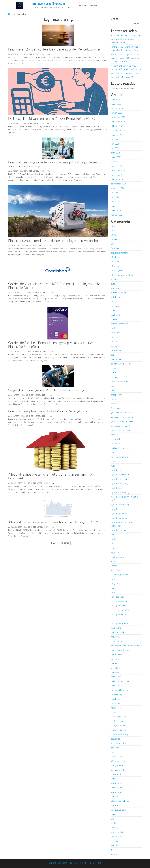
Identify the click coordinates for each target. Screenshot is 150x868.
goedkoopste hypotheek (122, 421)
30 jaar (114, 244)
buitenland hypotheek (121, 364)
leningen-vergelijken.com (48, 4)
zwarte (114, 854)
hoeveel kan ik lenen (120, 457)
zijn (113, 850)
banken (114, 319)
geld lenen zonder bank (121, 412)
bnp (113, 355)
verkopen (115, 796)
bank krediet (117, 315)
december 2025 (118, 117)
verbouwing (116, 788)
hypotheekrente (118, 513)
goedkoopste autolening (122, 417)
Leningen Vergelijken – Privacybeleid (74, 863)
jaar (113, 543)
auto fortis (116, 288)
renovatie (116, 703)
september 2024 (119, 184)
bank (113, 310)
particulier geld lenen (121, 681)
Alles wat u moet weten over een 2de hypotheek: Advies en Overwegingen (126, 39)
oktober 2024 (117, 179)
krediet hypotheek (119, 575)
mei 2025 (115, 148)
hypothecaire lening (120, 492)
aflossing (115, 266)
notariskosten (117, 641)
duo (113, 386)
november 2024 (118, 175)
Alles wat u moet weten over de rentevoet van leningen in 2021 (53, 522)
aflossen (115, 262)
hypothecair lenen (119, 479)
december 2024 (118, 170)
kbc (113, 548)
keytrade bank (117, 557)
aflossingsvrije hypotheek (123, 275)
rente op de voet (119, 717)
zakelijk (114, 841)
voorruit (115, 805)
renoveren (116, 708)
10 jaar (114, 226)
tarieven (115, 748)
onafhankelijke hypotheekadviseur (126, 646)
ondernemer (117, 654)
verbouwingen (118, 792)
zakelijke (115, 845)
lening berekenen (119, 601)
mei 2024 (115, 201)
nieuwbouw (116, 637)
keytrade (115, 552)
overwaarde (117, 672)
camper (114, 368)
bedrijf (114, 328)
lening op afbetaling (120, 610)
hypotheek (116, 509)
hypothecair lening (120, 483)
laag (113, 579)
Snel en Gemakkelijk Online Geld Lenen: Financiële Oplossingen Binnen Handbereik (126, 58)
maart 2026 (116, 104)
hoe (113, 452)
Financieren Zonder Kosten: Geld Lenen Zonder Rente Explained (55, 49)
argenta (115, 279)
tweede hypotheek (120, 756)
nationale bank (118, 632)
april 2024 (116, 206)
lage (113, 588)
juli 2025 (115, 139)
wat (113, 819)
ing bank (115, 539)
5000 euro (116, 248)
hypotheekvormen (119, 530)
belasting (115, 337)
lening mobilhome (119, 606)
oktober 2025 (117, 126)
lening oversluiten (119, 614)
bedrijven (115, 333)
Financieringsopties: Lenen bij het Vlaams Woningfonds (48, 411)
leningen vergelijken (120, 623)
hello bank (116, 439)
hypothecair (117, 470)
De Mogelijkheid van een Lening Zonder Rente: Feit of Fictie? (52, 118)
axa (113, 301)
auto (113, 284)
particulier (116, 677)
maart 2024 (116, 210)
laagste (114, 583)
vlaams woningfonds (120, 801)
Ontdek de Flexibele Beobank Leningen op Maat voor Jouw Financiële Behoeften (50, 344)
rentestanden (117, 721)
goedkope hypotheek (121, 430)
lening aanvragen (119, 597)
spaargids (116, 739)
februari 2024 (117, 215)
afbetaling (116, 257)
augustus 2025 (118, 135)
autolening (116, 297)
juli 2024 (115, 193)
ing (112, 535)
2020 (113, 235)
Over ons (83, 5)
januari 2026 (117, 113)
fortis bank (116, 408)
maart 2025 (116, 157)
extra (113, 399)
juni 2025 (115, 144)
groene (114, 435)
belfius (114, 341)
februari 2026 (117, 108)
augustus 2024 (118, 188)
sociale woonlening (120, 734)
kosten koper (117, 570)
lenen (114, 592)
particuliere (116, 686)
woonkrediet (117, 836)
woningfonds (117, 832)
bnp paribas (116, 359)
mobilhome (116, 628)
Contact (94, 5)
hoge (113, 461)
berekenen (116, 350)
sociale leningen (118, 730)
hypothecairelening (120, 505)
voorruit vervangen (120, 810)
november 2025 (118, 122)
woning (114, 827)
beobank (115, 346)
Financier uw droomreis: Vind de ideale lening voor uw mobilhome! (56, 240)
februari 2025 (117, 162)
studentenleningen (120, 743)
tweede (115, 752)
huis (113, 466)
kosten (114, 566)
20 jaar (114, 231)
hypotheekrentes (119, 518)
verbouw (115, 779)
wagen (114, 814)
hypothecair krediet (120, 475)
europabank (116, 395)
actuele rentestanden (121, 253)
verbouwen (116, 783)
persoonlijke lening (120, 690)
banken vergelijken (120, 324)
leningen (115, 619)
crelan (114, 377)
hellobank (115, 444)
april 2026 (116, 99)
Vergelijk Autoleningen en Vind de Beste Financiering (46, 390)
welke (114, 823)
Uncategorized (118, 761)
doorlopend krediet (120, 381)
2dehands (115, 239)
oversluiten (116, 668)
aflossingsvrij (117, 270)
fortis (114, 404)
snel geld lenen (118, 725)
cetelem (115, 372)
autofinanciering (118, 293)
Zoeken (115, 19)
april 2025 (116, 153)
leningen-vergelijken (34, 54)
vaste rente (116, 774)
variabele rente (118, 770)
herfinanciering (118, 448)
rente (114, 712)
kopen (114, 561)
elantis (114, 390)
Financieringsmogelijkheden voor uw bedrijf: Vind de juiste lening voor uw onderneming (55, 164)
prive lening (116, 694)
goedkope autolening (121, 426)
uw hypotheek (117, 765)
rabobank (115, 699)
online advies (117, 659)
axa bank (115, 306)
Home (11, 14)
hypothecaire (117, 488)
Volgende (65, 543)
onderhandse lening (120, 650)
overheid (115, 663)
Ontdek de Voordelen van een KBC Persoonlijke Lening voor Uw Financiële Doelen (54, 286)
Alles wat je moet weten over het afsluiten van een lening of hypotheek (50, 476)
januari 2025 (117, 166)
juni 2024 (115, 197)
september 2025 (119, 130)
